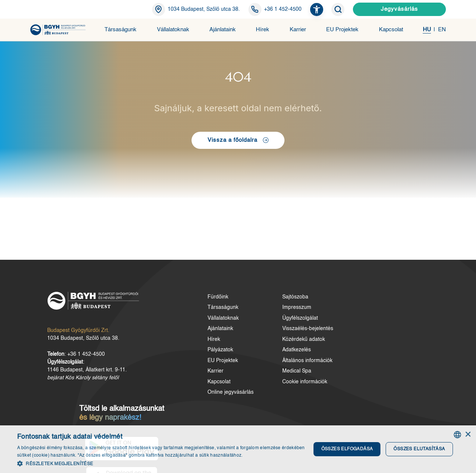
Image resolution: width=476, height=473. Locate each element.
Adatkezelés (252, 356)
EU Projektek (342, 30)
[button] (317, 9)
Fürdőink (189, 303)
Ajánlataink (223, 30)
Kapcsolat (391, 30)
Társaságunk (120, 30)
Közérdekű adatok (259, 345)
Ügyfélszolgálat (256, 324)
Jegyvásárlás (399, 9)
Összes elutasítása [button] (418, 449)
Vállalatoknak (173, 30)
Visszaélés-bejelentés (263, 335)
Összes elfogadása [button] (346, 449)
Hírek (263, 30)
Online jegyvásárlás (202, 399)
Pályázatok (191, 356)
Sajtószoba (251, 303)
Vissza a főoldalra (238, 144)
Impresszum (253, 314)
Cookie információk (260, 388)
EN (442, 30)
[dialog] (238, 449)
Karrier (298, 30)
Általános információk (263, 367)
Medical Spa (253, 377)
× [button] (468, 435)
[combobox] (457, 435)
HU (427, 30)
